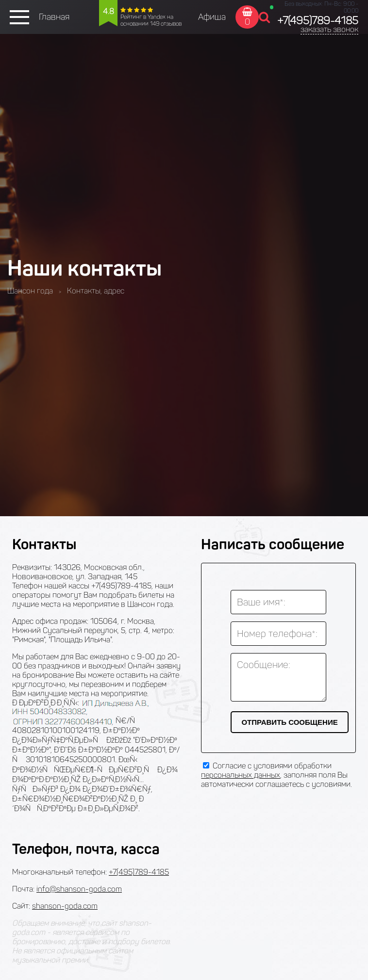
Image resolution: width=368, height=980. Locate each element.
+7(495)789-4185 (318, 21)
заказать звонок (329, 29)
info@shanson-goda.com (79, 889)
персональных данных (241, 775)
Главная (54, 17)
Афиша (212, 17)
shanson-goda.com (65, 906)
